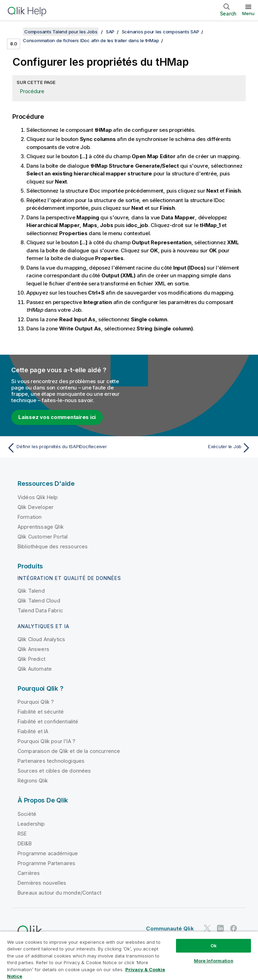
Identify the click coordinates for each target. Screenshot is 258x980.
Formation (30, 517)
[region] (129, 956)
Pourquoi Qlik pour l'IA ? (46, 741)
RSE (22, 834)
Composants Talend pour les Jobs (61, 32)
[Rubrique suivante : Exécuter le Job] (192, 448)
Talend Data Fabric (40, 610)
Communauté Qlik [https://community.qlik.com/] (170, 929)
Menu (248, 13)
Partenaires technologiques (51, 761)
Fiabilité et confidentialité (48, 721)
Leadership (31, 824)
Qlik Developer (36, 507)
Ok (214, 946)
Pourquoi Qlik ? (36, 702)
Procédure (32, 91)
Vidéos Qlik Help (38, 497)
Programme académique (48, 853)
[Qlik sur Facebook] (234, 929)
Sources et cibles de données (54, 771)
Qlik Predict (32, 659)
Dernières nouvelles (42, 883)
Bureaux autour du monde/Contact (59, 893)
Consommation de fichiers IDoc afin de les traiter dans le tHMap (91, 40)
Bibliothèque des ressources (53, 546)
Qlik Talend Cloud (39, 601)
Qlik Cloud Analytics (41, 639)
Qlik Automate (35, 669)
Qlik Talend (31, 591)
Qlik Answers (33, 649)
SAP (110, 32)
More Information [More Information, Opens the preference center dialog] (214, 961)
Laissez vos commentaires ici (57, 417)
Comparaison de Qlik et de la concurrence (69, 751)
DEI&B (25, 843)
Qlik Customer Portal (43, 537)
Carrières (29, 873)
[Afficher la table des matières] (14, 32)
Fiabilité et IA (33, 731)
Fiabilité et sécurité (41, 712)
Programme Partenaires (46, 863)
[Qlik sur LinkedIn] (220, 929)
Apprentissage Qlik (41, 527)
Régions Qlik (33, 781)
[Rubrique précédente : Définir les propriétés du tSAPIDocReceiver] (66, 448)
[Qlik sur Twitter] (207, 929)
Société (27, 814)
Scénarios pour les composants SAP (161, 32)
